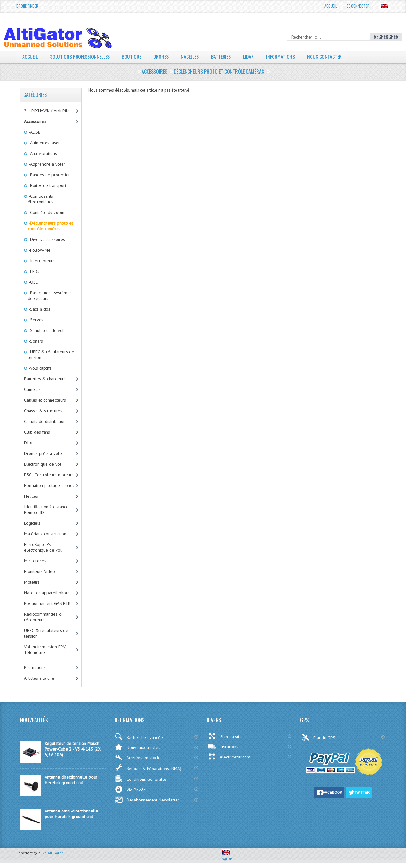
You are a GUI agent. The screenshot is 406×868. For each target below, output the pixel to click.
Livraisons (223, 747)
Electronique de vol (43, 464)
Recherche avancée (139, 737)
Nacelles (191, 56)
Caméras (32, 389)
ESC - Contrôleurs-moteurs (49, 475)
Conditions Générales (141, 779)
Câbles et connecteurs (45, 400)
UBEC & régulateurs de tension (46, 633)
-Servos (35, 320)
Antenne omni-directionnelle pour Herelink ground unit (71, 814)
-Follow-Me (39, 250)
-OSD (33, 282)
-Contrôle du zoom (46, 212)
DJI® (28, 443)
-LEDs (33, 271)
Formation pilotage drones (49, 485)
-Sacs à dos (39, 309)
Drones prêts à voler (44, 453)
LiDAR (250, 56)
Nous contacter (327, 56)
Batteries (222, 56)
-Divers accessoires (46, 239)
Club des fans (37, 432)
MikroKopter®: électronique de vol (43, 547)
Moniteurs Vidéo (40, 571)
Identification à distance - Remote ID (48, 510)
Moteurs (32, 582)
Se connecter (358, 6)
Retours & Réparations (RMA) (148, 768)
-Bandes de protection (49, 175)
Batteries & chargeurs (45, 379)
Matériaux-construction (45, 534)
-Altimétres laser (44, 143)
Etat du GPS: (319, 737)
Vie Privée (130, 789)
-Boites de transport (47, 185)
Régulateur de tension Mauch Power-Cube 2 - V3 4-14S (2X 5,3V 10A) (73, 749)
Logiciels (32, 523)
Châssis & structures (43, 411)
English (226, 856)
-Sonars (35, 341)
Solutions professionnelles (80, 56)
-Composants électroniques (41, 199)
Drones (162, 56)
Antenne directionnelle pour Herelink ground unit (71, 780)
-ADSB (34, 132)
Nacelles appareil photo (47, 593)
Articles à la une (39, 678)
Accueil (331, 6)
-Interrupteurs (41, 261)
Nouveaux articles (137, 747)
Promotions (35, 667)
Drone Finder (27, 6)
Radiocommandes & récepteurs (43, 617)
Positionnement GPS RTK (47, 603)
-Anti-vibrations (42, 153)
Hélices (31, 496)
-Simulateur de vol (46, 330)
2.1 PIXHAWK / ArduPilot (48, 111)
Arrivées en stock (137, 757)
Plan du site (225, 736)
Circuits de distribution (45, 421)
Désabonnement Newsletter (147, 800)
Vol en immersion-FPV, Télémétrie (45, 650)
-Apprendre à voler (46, 164)
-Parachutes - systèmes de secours (50, 296)
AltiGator (55, 853)
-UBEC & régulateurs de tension (51, 355)
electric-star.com (229, 757)
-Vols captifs (40, 368)
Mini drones (35, 561)
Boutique (132, 56)
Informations (282, 56)
